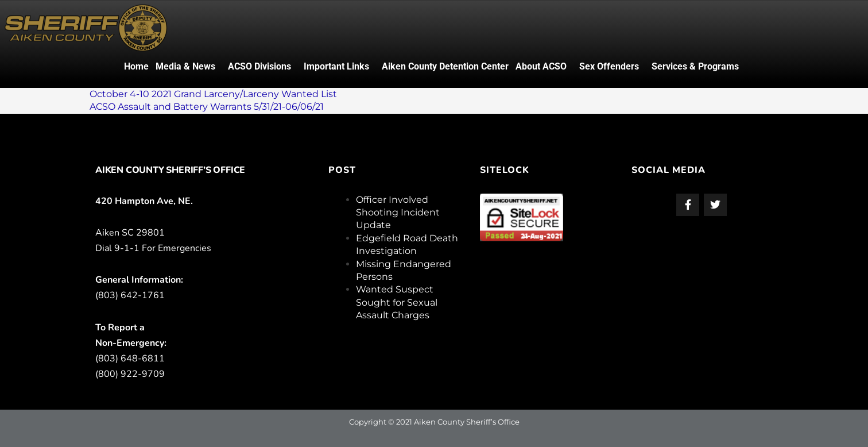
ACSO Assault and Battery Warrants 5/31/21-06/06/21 (207, 107)
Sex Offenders (609, 66)
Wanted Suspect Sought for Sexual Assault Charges (397, 302)
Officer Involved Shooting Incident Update (398, 213)
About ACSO (541, 66)
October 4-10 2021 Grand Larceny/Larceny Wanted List (213, 94)
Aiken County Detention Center (445, 66)
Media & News (185, 66)
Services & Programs (695, 66)
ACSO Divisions (259, 66)
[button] (188, 67)
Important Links (336, 66)
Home (136, 66)
